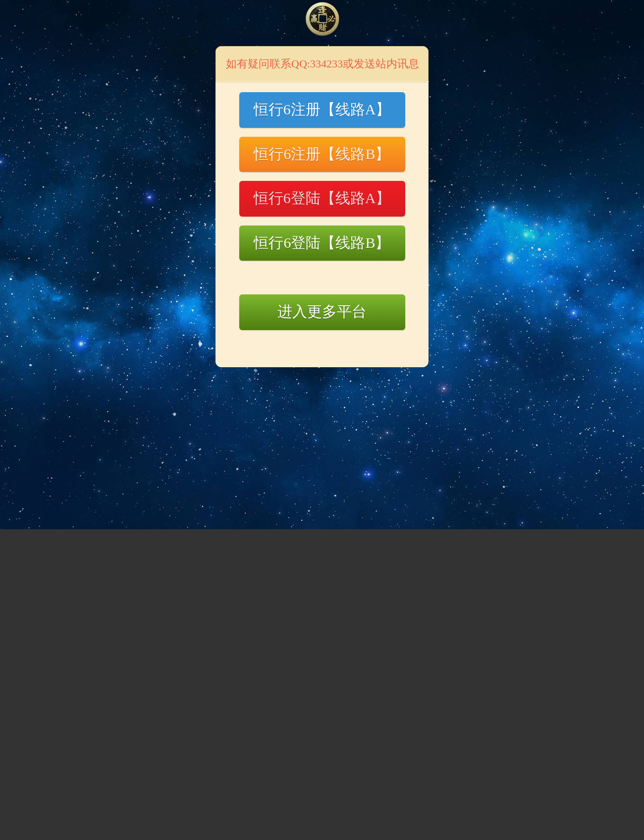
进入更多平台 (322, 311)
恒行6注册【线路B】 (322, 154)
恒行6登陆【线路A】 (322, 198)
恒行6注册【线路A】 (322, 109)
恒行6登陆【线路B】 (322, 243)
